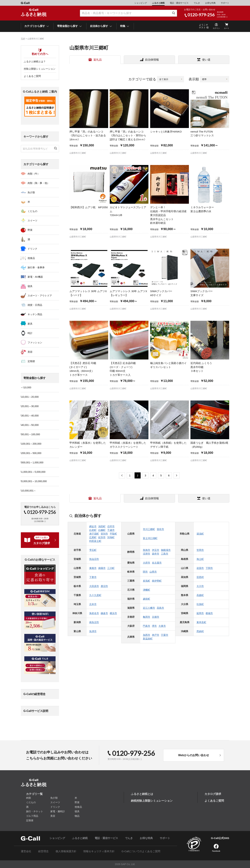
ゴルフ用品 (32, 816)
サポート (225, 3)
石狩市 (111, 526)
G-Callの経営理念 (34, 694)
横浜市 (113, 613)
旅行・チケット (35, 811)
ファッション (35, 342)
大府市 (147, 563)
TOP (23, 39)
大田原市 (94, 586)
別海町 (111, 537)
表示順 (194, 79)
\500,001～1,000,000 (32, 462)
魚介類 (31, 192)
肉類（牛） (34, 174)
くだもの (32, 211)
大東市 (162, 626)
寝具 (30, 286)
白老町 (93, 530)
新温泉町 (148, 639)
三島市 (165, 554)
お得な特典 (210, 3)
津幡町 (147, 590)
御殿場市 (166, 550)
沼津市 (147, 554)
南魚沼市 (94, 622)
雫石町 (93, 550)
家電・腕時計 (58, 811)
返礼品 (98, 60)
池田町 (102, 526)
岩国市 (200, 568)
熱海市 (147, 550)
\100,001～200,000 (31, 444)
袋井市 (156, 554)
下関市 (209, 568)
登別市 (104, 534)
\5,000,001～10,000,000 (34, 481)
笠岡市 (200, 550)
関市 (145, 572)
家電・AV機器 (35, 277)
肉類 (28, 798)
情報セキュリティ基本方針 (99, 851)
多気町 (147, 581)
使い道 (206, 60)
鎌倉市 (104, 613)
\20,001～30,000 (30, 406)
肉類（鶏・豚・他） (39, 183)
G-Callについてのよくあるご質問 (141, 851)
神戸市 (156, 635)
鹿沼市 (104, 586)
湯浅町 (200, 534)
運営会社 (26, 851)
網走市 (93, 526)
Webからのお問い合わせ (193, 755)
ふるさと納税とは (142, 794)
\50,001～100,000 (30, 434)
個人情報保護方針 (66, 851)
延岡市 (200, 613)
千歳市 (111, 530)
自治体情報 (152, 60)
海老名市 (94, 613)
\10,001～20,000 (30, 397)
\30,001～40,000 (30, 416)
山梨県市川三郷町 (78, 153)
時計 (30, 333)
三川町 (111, 568)
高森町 (200, 595)
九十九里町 (95, 595)
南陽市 (102, 568)
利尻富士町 (95, 541)
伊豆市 (156, 550)
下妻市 (93, 577)
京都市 (156, 617)
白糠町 (102, 530)
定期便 (31, 361)
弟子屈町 (94, 534)
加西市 (147, 635)
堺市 (154, 626)
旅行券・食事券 (36, 267)
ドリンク (32, 249)
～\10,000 (26, 387)
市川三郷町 (149, 529)
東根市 (93, 568)
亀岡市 (147, 617)
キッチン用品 (35, 314)
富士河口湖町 (150, 538)
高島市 (160, 608)
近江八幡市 (149, 608)
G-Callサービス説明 (36, 711)
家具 (30, 324)
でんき (197, 3)
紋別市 (102, 537)
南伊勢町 (157, 581)
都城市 (209, 613)
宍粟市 (165, 635)
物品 (77, 816)
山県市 (153, 572)
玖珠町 (200, 604)
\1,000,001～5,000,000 (33, 472)
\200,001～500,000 (31, 453)
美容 (30, 352)
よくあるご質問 (32, 76)
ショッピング (141, 3)
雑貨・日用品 (35, 305)
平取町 (113, 534)
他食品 (31, 258)
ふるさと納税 (158, 3)
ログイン (216, 28)
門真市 (147, 626)
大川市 (200, 586)
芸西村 (200, 577)
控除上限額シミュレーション (40, 69)
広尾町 (93, 537)
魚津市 (93, 631)
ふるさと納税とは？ (35, 61)
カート (227, 28)
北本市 (93, 604)
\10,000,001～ (28, 491)
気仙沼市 (94, 559)
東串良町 (201, 622)
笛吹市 (160, 529)
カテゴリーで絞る (142, 79)
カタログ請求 (213, 794)
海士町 (200, 559)
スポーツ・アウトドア (40, 296)
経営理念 (43, 851)
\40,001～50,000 (30, 425)
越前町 (147, 599)
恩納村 (200, 631)
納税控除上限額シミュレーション (152, 801)
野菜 (30, 230)
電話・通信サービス (179, 3)
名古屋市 (157, 563)
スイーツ (32, 221)
